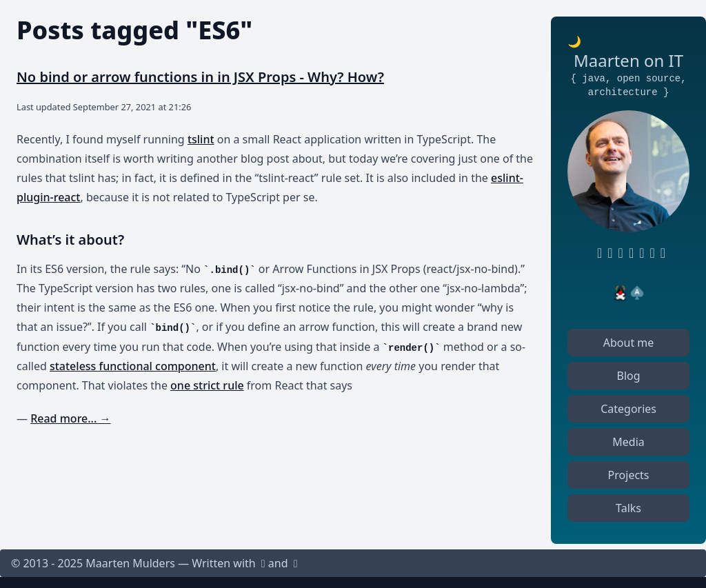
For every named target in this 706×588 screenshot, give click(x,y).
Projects (629, 475)
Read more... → (70, 418)
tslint (201, 139)
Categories (628, 409)
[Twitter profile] (628, 253)
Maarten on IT (628, 60)
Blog (629, 376)
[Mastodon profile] (660, 253)
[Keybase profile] (639, 253)
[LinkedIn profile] (607, 253)
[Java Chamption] (621, 293)
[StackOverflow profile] (650, 253)
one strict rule (207, 385)
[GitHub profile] (597, 253)
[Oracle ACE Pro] (637, 293)
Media (628, 442)
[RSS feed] (618, 253)
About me (629, 343)
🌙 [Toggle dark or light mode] (574, 41)
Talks (628, 508)
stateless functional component (133, 366)
